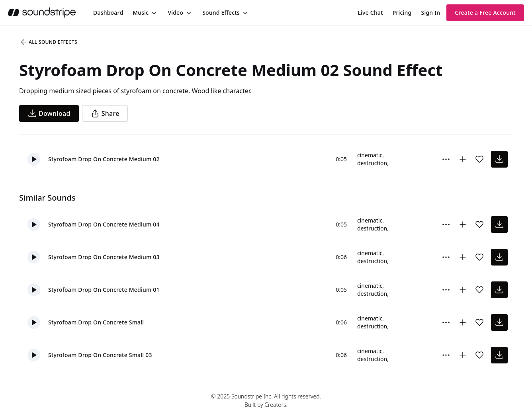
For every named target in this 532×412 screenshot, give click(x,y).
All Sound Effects (49, 42)
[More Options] (446, 159)
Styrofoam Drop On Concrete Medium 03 (104, 257)
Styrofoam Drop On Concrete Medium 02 (104, 159)
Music (141, 13)
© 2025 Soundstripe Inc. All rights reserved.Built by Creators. (266, 400)
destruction (372, 163)
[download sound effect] (499, 159)
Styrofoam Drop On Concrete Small (96, 322)
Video (175, 13)
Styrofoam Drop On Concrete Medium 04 (104, 224)
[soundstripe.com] (42, 13)
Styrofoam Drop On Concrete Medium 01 (104, 290)
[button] (34, 159)
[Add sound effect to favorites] (479, 159)
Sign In (431, 13)
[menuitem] (108, 13)
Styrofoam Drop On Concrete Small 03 (100, 355)
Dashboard (108, 13)
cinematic (370, 155)
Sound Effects (221, 13)
